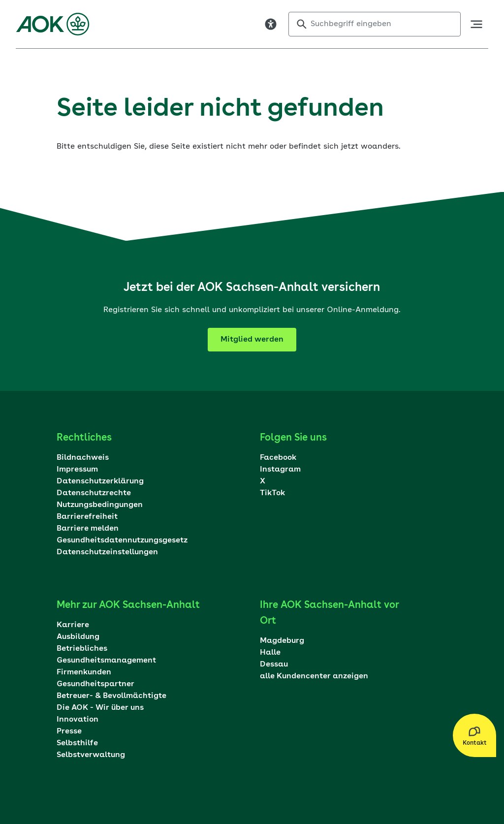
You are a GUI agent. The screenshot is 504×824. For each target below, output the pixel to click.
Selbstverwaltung (91, 755)
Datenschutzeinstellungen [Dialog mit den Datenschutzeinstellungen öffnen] (107, 552)
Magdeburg (282, 641)
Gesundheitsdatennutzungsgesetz (122, 540)
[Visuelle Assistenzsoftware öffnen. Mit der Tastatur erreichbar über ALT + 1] (271, 24)
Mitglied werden (252, 340)
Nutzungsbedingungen (100, 505)
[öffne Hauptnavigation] (476, 24)
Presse (69, 731)
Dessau (274, 665)
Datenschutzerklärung (100, 481)
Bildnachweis (83, 458)
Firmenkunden (84, 672)
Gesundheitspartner (95, 684)
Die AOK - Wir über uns (100, 708)
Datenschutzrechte (94, 493)
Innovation (78, 720)
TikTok (272, 493)
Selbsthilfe (77, 743)
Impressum (77, 470)
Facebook (278, 458)
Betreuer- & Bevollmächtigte (111, 696)
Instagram (280, 470)
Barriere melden (88, 529)
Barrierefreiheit (87, 517)
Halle (270, 653)
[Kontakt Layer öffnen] (474, 735)
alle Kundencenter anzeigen (314, 676)
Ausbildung (78, 637)
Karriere (73, 625)
